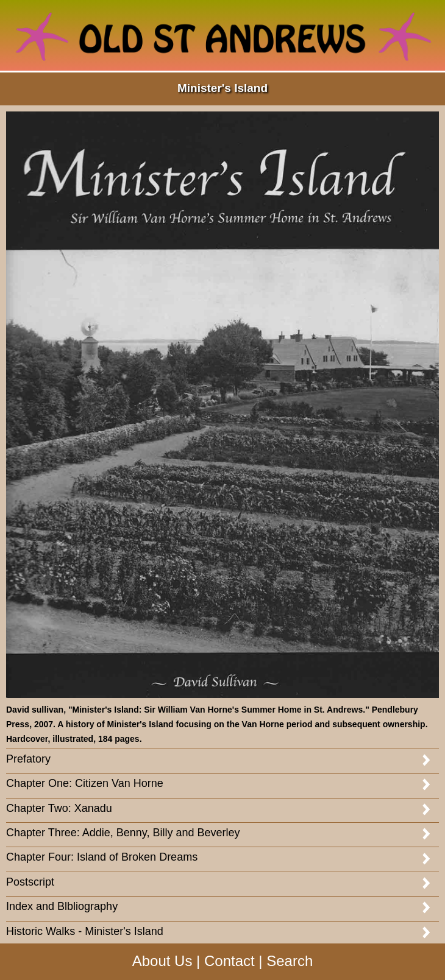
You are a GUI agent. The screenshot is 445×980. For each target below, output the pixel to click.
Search (290, 961)
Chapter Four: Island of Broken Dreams (102, 857)
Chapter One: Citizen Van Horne (85, 783)
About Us (162, 961)
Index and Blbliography (62, 906)
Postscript (30, 882)
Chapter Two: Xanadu (59, 808)
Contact (230, 961)
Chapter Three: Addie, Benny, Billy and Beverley (123, 833)
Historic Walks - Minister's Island (85, 931)
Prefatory (28, 759)
